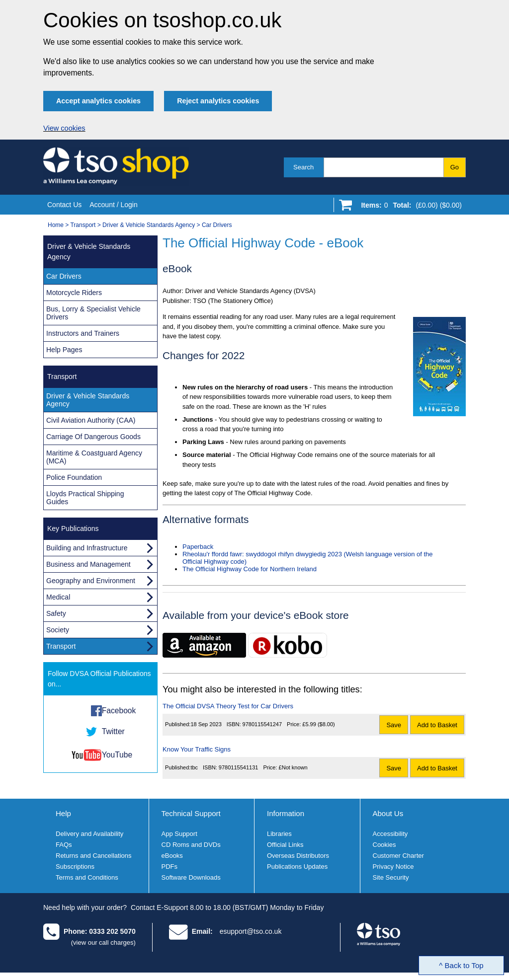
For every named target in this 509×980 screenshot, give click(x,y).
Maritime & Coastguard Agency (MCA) (94, 457)
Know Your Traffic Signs (197, 749)
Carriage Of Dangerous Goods (93, 437)
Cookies (384, 845)
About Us (388, 813)
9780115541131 (239, 767)
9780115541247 (262, 724)
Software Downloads (191, 877)
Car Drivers (217, 225)
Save (394, 725)
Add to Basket (437, 725)
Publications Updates (297, 867)
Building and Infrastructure (87, 548)
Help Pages (64, 350)
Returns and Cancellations (93, 856)
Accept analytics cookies (98, 101)
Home (56, 225)
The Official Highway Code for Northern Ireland (250, 569)
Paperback (198, 547)
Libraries (279, 834)
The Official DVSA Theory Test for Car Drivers (228, 706)
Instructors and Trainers (83, 333)
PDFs (170, 867)
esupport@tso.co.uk (251, 931)
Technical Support (191, 813)
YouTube (117, 755)
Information (286, 813)
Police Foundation (74, 477)
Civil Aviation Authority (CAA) (91, 420)
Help (63, 813)
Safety (56, 613)
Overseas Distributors (298, 856)
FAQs (64, 845)
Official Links (285, 845)
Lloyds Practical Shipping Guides (85, 498)
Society (58, 630)
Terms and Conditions (87, 877)
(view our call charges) (103, 942)
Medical (58, 597)
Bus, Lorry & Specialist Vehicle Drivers (93, 313)
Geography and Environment (91, 581)
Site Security (391, 877)
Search (303, 167)
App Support (179, 834)
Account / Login (114, 205)
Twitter (113, 731)
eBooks (172, 856)
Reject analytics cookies (218, 101)
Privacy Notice (393, 867)
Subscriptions (75, 867)
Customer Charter (398, 856)
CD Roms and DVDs (191, 845)
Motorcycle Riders (74, 293)
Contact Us (64, 205)
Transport (83, 225)
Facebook (119, 711)
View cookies (64, 128)
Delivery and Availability (89, 834)
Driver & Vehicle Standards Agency (149, 225)
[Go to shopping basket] (409, 207)
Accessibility (390, 834)
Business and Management (88, 564)
